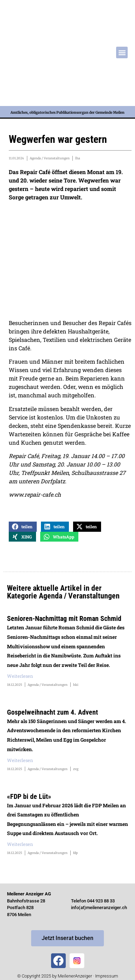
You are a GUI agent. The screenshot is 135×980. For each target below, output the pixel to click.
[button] (122, 52)
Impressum (107, 976)
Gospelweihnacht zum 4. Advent (52, 712)
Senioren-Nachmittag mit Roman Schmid (64, 618)
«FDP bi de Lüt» (29, 796)
